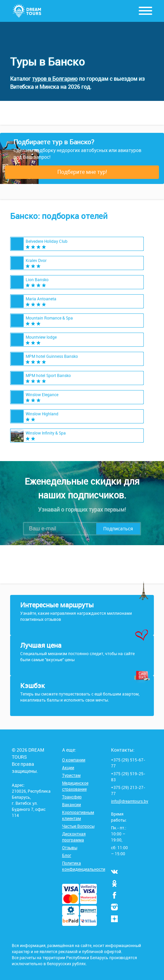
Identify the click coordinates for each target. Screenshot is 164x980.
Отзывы (70, 847)
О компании (74, 760)
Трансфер (72, 797)
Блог (67, 855)
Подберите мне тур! (82, 172)
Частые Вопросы (78, 826)
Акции (68, 767)
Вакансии (72, 804)
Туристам (71, 775)
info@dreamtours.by (130, 801)
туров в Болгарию (55, 79)
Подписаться (118, 529)
